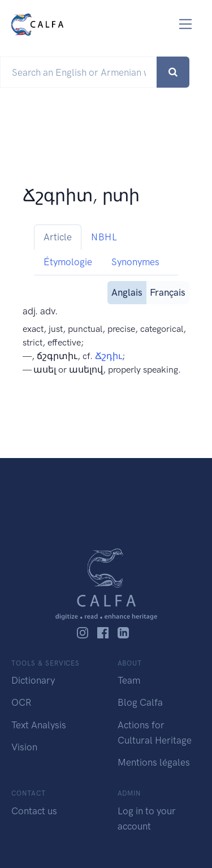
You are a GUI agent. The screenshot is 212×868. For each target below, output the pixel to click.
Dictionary (33, 680)
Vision (24, 747)
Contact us (34, 811)
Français (168, 292)
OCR (21, 702)
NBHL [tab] (104, 237)
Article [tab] (58, 237)
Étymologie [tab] (68, 262)
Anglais (127, 292)
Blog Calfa (140, 702)
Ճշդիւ (109, 356)
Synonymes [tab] (135, 262)
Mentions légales (154, 762)
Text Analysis (39, 725)
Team (129, 680)
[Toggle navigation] (186, 24)
